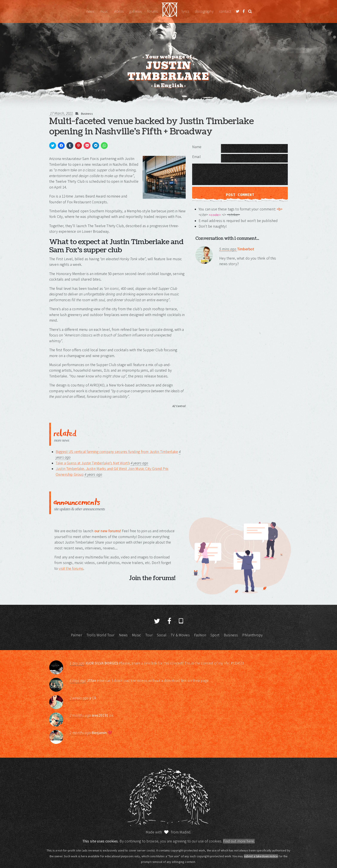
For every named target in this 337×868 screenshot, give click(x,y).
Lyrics (185, 11)
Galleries (135, 11)
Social (162, 635)
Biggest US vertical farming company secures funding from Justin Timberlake (117, 452)
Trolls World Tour (100, 635)
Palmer (77, 635)
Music (104, 11)
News (90, 11)
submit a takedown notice (261, 856)
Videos (119, 11)
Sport (215, 635)
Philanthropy (252, 635)
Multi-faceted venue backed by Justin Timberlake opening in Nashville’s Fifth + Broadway (151, 126)
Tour (149, 635)
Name (197, 147)
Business (87, 114)
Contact (225, 11)
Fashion (200, 635)
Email (196, 157)
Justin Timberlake (170, 11)
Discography (204, 11)
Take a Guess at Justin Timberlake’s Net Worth (93, 463)
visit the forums (71, 569)
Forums (152, 11)
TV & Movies (180, 635)
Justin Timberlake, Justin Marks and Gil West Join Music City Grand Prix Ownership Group (112, 471)
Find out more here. (239, 841)
